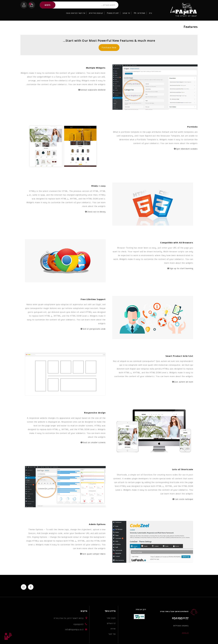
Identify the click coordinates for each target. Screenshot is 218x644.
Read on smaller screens (93, 443)
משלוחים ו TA (139, 13)
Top (8, 636)
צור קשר (112, 634)
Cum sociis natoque (183, 499)
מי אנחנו (126, 13)
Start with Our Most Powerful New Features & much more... (109, 41)
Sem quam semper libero (93, 554)
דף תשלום (111, 623)
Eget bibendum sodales (186, 149)
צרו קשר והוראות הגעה (75, 13)
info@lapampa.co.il (74, 630)
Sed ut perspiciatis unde (93, 329)
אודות (113, 629)
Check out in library (95, 212)
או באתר (185, 633)
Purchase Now (109, 48)
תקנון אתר (111, 618)
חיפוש (48, 5)
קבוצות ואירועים (96, 13)
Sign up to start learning (180, 268)
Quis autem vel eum (183, 382)
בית (150, 13)
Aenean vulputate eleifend (92, 90)
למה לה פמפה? (113, 13)
